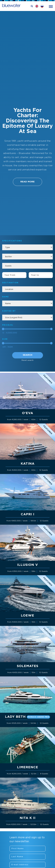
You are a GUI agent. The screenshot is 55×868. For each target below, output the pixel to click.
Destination (10, 283)
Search (27, 355)
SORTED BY (9, 311)
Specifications (12, 241)
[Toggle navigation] (51, 6)
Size (5, 339)
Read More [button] (27, 182)
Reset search (27, 360)
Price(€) (8, 325)
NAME (5, 297)
